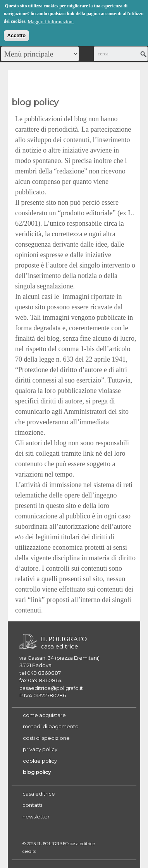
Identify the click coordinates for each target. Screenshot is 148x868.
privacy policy (40, 749)
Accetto (17, 35)
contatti (32, 805)
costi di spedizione (46, 738)
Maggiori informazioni (51, 21)
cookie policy (40, 761)
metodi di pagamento (51, 726)
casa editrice (39, 794)
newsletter (36, 817)
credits (29, 852)
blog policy (37, 772)
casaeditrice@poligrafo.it (51, 688)
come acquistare (44, 715)
